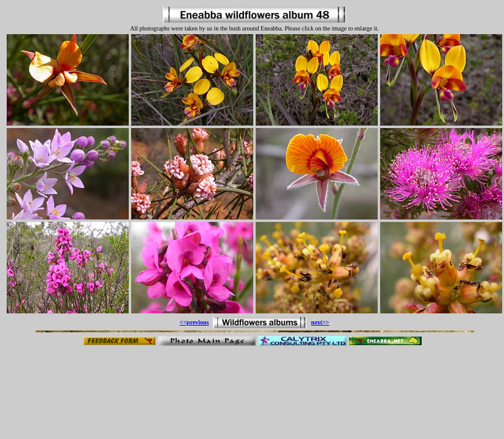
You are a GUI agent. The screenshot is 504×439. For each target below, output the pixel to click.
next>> (320, 322)
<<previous (194, 322)
